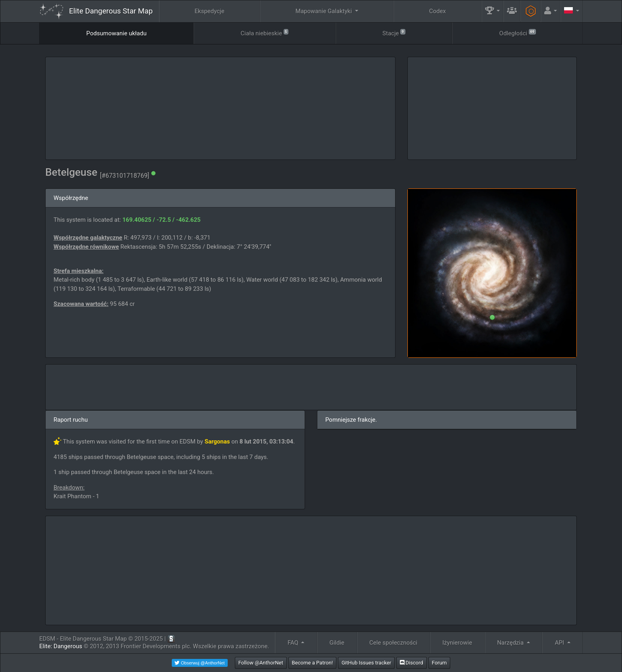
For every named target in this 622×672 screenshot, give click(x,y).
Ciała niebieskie (265, 33)
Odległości (518, 33)
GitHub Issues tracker (366, 663)
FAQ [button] (294, 643)
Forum (440, 663)
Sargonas (217, 442)
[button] (493, 11)
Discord (412, 663)
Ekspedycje (210, 11)
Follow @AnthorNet (261, 663)
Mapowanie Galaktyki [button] (324, 11)
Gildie (337, 643)
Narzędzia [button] (511, 643)
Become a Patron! (313, 663)
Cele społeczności (393, 643)
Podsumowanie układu (117, 33)
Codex (438, 11)
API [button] (560, 643)
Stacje (394, 33)
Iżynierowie (457, 643)
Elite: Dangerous (61, 646)
